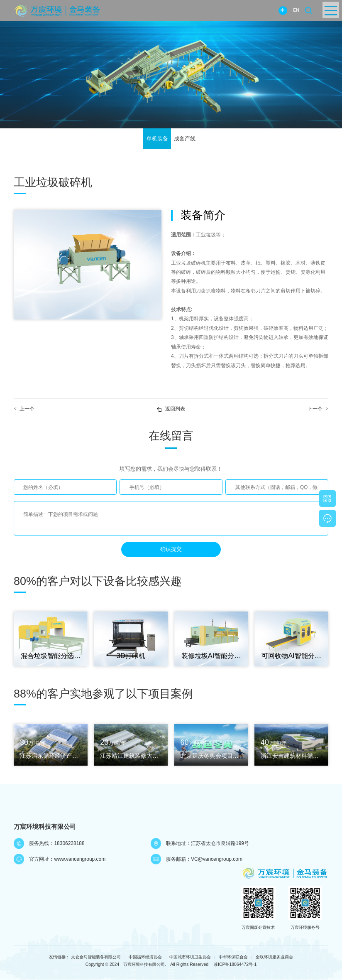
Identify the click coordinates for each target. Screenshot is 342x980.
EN (296, 10)
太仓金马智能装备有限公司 (96, 958)
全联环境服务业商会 (274, 958)
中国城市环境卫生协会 (190, 958)
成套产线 (185, 139)
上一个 (24, 410)
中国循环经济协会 (145, 958)
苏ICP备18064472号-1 (235, 965)
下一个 (318, 410)
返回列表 (175, 410)
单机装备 (157, 139)
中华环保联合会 (233, 958)
